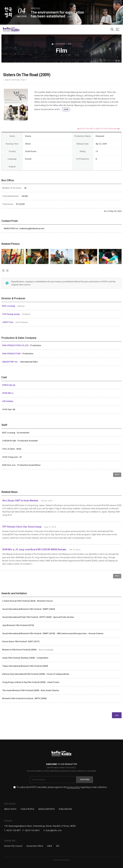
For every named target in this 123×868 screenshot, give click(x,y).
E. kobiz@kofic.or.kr (53, 830)
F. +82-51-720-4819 (31, 830)
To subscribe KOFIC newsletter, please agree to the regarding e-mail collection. (62, 787)
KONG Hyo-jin (9, 385)
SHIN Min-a (8, 393)
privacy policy (73, 787)
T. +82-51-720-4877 (13, 830)
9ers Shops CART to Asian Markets (20, 501)
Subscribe (85, 779)
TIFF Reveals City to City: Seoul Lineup (22, 527)
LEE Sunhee (8, 401)
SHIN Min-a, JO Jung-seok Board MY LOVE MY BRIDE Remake (34, 549)
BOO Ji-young (9, 306)
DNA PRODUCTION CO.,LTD (16, 345)
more (66, 109)
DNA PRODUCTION (12, 354)
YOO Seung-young (11, 314)
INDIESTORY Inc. (11, 362)
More (117, 474)
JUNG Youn (8, 322)
